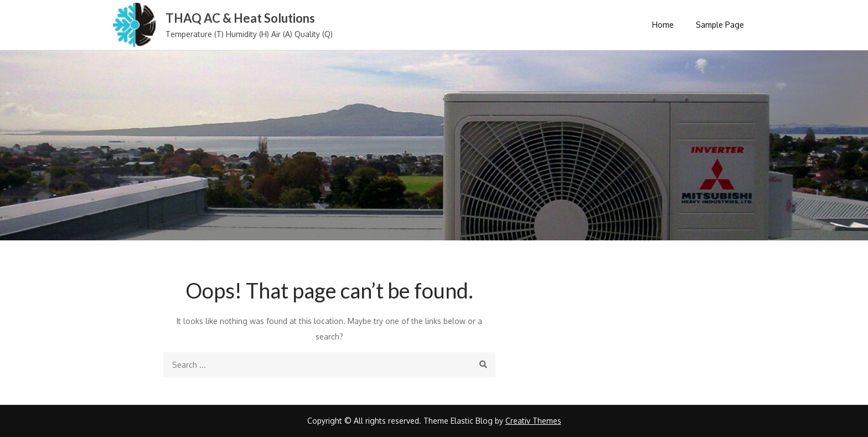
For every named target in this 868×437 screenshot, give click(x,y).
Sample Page (720, 25)
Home (663, 25)
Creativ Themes (533, 421)
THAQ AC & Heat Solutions (240, 18)
